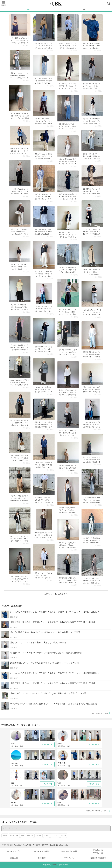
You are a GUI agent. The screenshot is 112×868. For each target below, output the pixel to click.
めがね (64, 835)
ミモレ (46, 835)
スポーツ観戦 (14, 835)
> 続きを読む (26, 45)
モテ (23, 835)
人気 (28, 9)
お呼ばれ (30, 835)
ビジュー (38, 835)
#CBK (54, 865)
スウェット (55, 835)
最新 (84, 9)
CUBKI (56, 4)
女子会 (5, 835)
